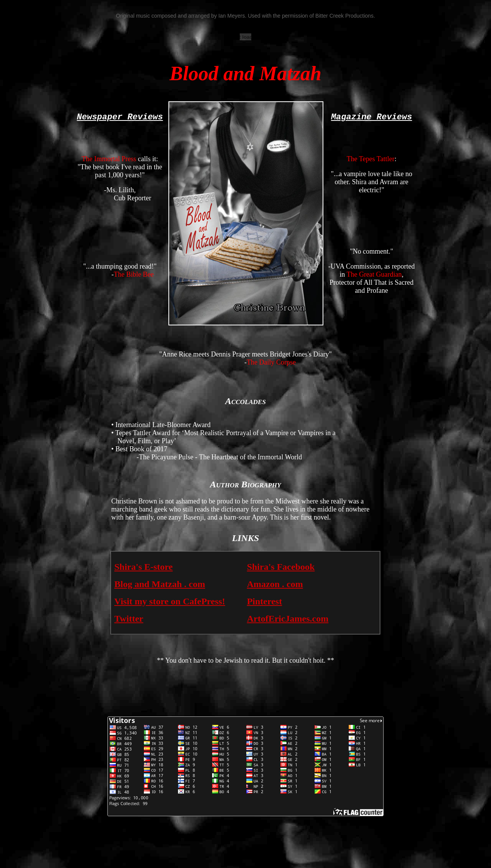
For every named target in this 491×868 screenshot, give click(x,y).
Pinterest (265, 601)
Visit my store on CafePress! (170, 601)
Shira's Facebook (281, 567)
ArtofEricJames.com (288, 619)
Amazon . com (275, 584)
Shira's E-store (143, 567)
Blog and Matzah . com (160, 584)
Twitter (129, 619)
